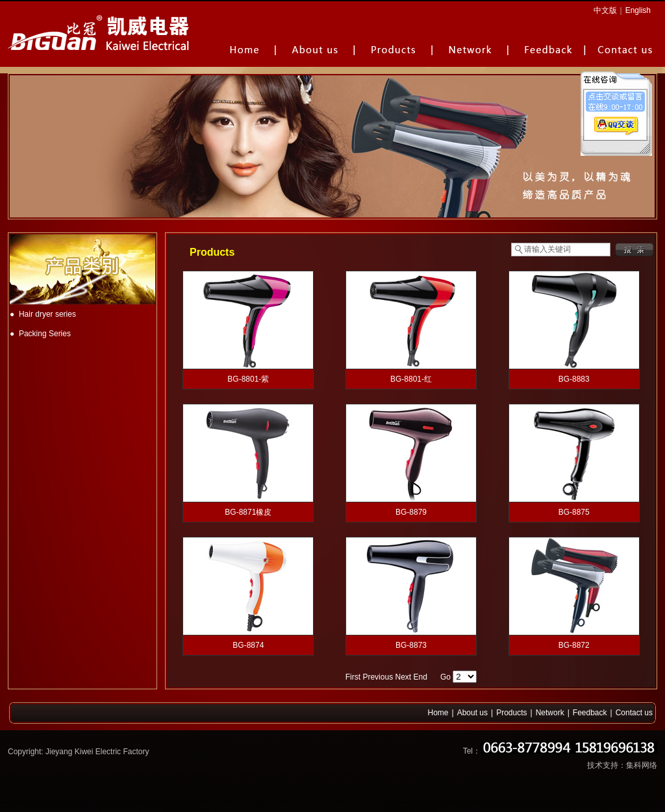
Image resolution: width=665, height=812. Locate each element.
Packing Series (45, 334)
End (420, 677)
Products (511, 713)
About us (472, 713)
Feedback (590, 713)
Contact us (634, 713)
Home (438, 713)
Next (403, 677)
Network (550, 713)
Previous (378, 677)
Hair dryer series (47, 314)
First (353, 677)
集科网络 (642, 765)
